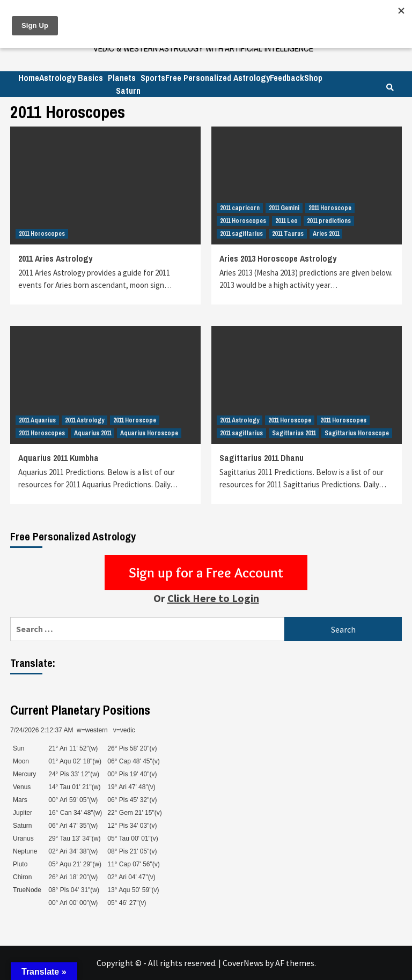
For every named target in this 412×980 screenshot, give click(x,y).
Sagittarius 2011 (294, 433)
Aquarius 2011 (93, 433)
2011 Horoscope (330, 208)
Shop (313, 78)
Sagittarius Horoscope (357, 433)
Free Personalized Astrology (218, 78)
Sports (153, 78)
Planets (122, 78)
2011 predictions (329, 221)
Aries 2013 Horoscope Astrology (278, 258)
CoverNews (243, 963)
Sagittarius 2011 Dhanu (262, 458)
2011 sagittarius (241, 234)
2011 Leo (286, 221)
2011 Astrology (84, 420)
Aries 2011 (326, 234)
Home (29, 78)
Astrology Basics (71, 78)
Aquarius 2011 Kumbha (58, 458)
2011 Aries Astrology (55, 258)
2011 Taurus (288, 234)
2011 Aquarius (37, 420)
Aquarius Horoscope (149, 433)
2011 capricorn (240, 208)
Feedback (287, 78)
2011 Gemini (284, 208)
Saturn (128, 91)
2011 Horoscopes (42, 234)
